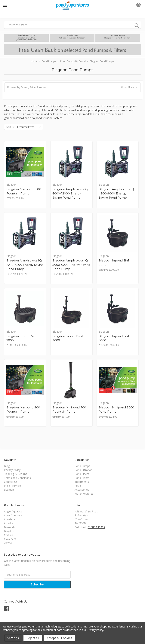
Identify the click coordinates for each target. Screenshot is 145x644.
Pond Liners (82, 475)
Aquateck (10, 520)
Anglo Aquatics (13, 513)
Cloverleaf (10, 540)
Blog (7, 467)
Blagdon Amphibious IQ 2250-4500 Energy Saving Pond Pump (25, 265)
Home (34, 61)
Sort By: (11, 127)
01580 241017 (96, 528)
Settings (13, 638)
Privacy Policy (12, 471)
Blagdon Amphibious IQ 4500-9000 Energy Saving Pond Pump (117, 194)
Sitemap (9, 491)
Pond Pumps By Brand (73, 61)
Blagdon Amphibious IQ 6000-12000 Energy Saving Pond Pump (70, 194)
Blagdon (9, 532)
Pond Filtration (83, 471)
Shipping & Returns (15, 475)
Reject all (33, 638)
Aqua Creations (13, 516)
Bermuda (10, 528)
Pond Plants (82, 479)
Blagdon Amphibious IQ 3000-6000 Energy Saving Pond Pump (72, 265)
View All (9, 544)
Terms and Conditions (17, 479)
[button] (72, 87)
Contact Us (11, 483)
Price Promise (12, 487)
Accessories (82, 491)
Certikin (8, 536)
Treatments (82, 483)
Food (78, 487)
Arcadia (8, 524)
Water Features (84, 495)
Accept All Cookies (59, 638)
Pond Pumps (49, 61)
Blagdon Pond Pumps (102, 61)
